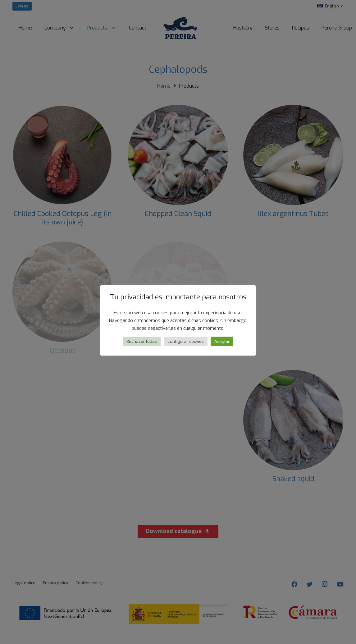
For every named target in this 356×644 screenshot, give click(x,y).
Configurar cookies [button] (186, 341)
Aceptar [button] (222, 341)
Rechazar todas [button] (142, 341)
